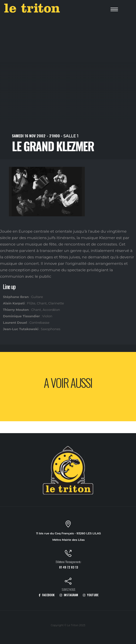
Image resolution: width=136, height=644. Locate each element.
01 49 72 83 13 (69, 567)
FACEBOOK (47, 595)
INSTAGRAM (69, 595)
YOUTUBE (91, 595)
